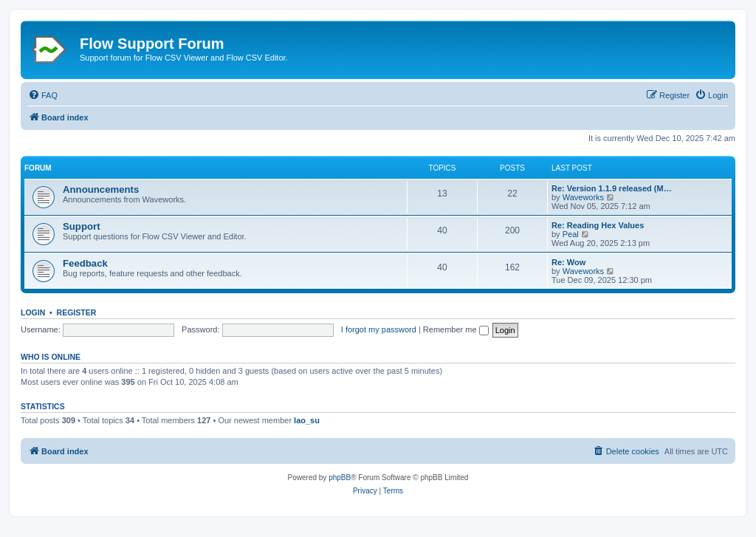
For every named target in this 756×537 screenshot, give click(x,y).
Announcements (101, 189)
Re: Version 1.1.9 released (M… (612, 188)
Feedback (85, 263)
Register (77, 312)
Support (82, 226)
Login (33, 312)
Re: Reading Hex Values (598, 225)
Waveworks (583, 197)
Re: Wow (568, 262)
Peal (571, 234)
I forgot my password (379, 329)
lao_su (307, 420)
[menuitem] (43, 95)
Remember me (456, 329)
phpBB (340, 478)
